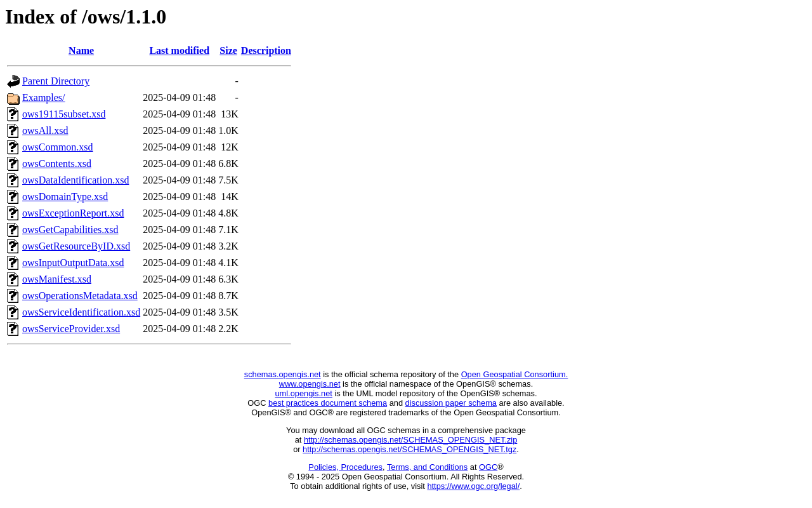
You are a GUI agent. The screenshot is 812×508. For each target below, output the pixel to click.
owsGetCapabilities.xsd (70, 230)
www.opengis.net (310, 384)
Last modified (179, 50)
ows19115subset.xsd (64, 114)
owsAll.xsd (45, 130)
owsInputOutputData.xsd (73, 263)
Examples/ (44, 97)
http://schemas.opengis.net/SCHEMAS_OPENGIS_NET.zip (410, 440)
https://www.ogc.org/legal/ (473, 486)
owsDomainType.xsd (65, 197)
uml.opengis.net (304, 393)
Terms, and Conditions (427, 467)
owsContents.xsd (57, 164)
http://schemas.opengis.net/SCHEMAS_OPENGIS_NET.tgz (409, 449)
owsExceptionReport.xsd (73, 213)
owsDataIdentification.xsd (75, 180)
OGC (488, 467)
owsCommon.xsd (58, 147)
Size (228, 50)
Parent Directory (56, 81)
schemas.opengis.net (283, 374)
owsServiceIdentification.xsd (81, 312)
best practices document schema (328, 403)
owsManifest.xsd (57, 279)
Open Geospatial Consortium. (515, 374)
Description (266, 50)
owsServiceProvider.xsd (71, 329)
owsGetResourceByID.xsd (76, 246)
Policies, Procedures (345, 467)
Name (81, 50)
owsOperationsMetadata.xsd (80, 296)
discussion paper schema (451, 403)
